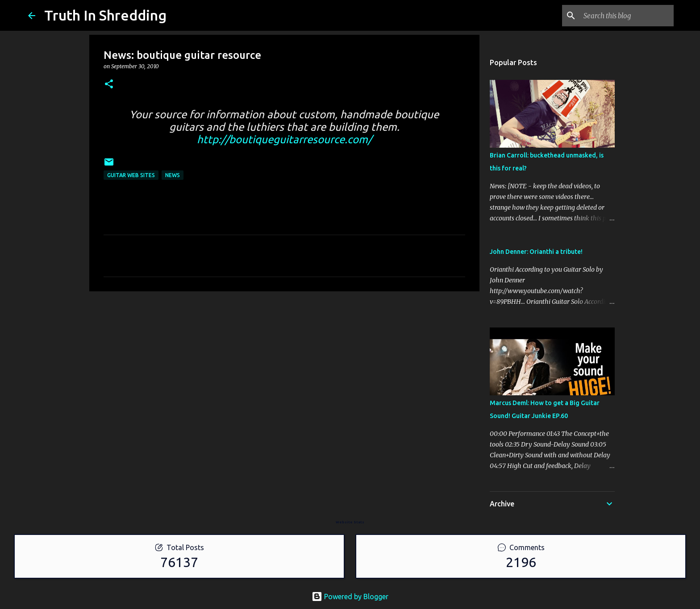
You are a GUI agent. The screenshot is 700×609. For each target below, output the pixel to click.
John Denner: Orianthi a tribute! (536, 252)
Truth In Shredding (105, 15)
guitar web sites (131, 175)
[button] (109, 85)
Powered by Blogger (350, 597)
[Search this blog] (627, 16)
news (173, 175)
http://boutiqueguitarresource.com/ (284, 139)
